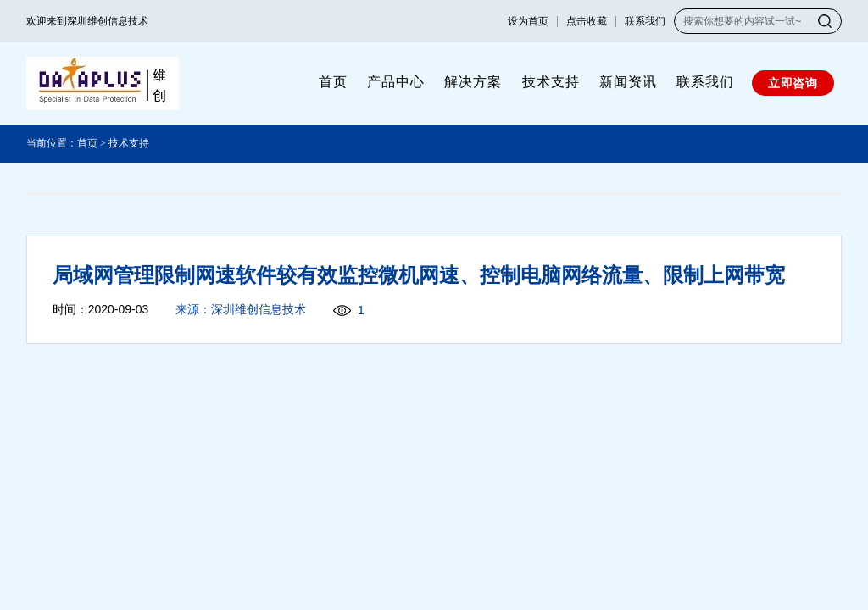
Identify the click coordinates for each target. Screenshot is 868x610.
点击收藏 (587, 21)
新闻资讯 (628, 82)
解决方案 (473, 82)
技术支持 (551, 82)
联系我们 (645, 21)
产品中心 (396, 82)
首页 (333, 82)
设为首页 (528, 21)
